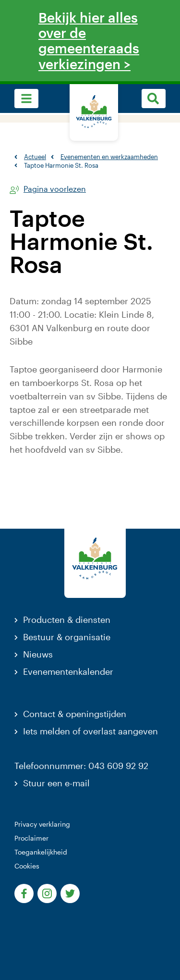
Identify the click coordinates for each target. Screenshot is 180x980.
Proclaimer (31, 838)
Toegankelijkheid (41, 852)
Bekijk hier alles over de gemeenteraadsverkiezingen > (89, 41)
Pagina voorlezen (55, 189)
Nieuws (38, 654)
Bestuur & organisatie (67, 637)
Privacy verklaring (42, 824)
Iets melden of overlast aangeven (90, 731)
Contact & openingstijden (75, 714)
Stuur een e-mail (56, 783)
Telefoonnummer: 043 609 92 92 (81, 766)
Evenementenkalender (68, 671)
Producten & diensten (67, 620)
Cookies (27, 866)
